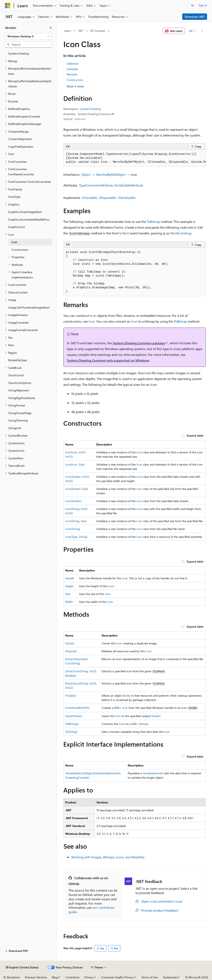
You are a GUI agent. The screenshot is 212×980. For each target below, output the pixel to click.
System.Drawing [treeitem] (19, 53)
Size (68, 594)
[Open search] (193, 6)
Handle (70, 578)
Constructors (75, 80)
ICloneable (90, 198)
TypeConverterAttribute (96, 185)
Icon (93, 315)
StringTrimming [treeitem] (18, 420)
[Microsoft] (8, 6)
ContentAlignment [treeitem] (20, 139)
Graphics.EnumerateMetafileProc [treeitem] (29, 219)
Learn (67, 31)
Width (69, 602)
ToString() (71, 732)
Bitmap (144, 724)
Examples (72, 69)
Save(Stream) (74, 716)
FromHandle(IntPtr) (77, 708)
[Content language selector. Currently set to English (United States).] (22, 967)
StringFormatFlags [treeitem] (20, 413)
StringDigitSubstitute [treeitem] (22, 398)
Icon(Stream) (73, 501)
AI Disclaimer (12, 977)
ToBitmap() (72, 724)
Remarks (72, 74)
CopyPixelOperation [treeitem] (21, 147)
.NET (81, 31)
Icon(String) (73, 529)
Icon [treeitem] (14, 242)
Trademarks (170, 977)
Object (86, 174)
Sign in (203, 5)
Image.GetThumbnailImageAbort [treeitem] (29, 307)
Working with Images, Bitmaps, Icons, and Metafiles (108, 857)
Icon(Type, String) (76, 537)
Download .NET (195, 17)
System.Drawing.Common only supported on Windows (108, 360)
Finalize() (71, 696)
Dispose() (71, 651)
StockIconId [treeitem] (16, 375)
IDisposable (108, 198)
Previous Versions (36, 977)
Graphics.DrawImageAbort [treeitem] (25, 212)
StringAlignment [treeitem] (19, 390)
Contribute (72, 977)
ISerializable (127, 198)
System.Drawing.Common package (139, 343)
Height (69, 586)
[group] (135, 158)
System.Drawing (91, 109)
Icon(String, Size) (76, 521)
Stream (156, 716)
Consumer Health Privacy (117, 977)
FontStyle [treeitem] (14, 197)
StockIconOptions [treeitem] (20, 383)
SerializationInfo (153, 773)
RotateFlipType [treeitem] (17, 360)
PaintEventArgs (181, 233)
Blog (55, 977)
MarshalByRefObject (111, 174)
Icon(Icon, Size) (75, 464)
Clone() (70, 643)
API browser (98, 31)
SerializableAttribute (129, 185)
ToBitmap (153, 222)
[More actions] (202, 31)
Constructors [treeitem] (20, 250)
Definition (73, 64)
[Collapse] (51, 28)
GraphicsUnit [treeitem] (17, 227)
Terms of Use (150, 977)
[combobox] (28, 36)
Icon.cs (79, 119)
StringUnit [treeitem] (15, 428)
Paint (125, 233)
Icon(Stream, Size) (77, 489)
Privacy (89, 977)
